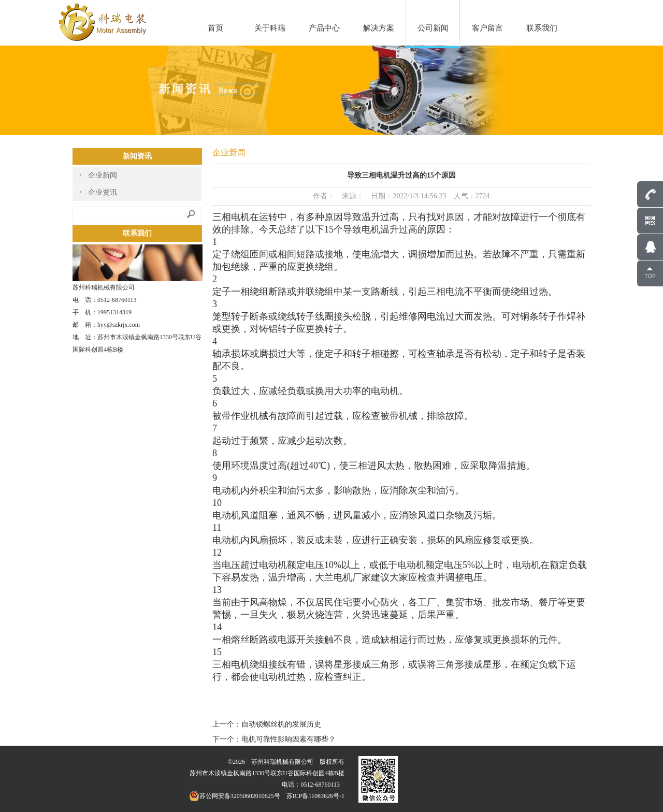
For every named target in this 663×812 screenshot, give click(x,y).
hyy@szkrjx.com (119, 325)
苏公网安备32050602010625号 (235, 796)
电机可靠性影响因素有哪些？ (289, 739)
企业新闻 (103, 175)
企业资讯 (103, 192)
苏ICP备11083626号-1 (315, 796)
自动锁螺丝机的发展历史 (281, 724)
